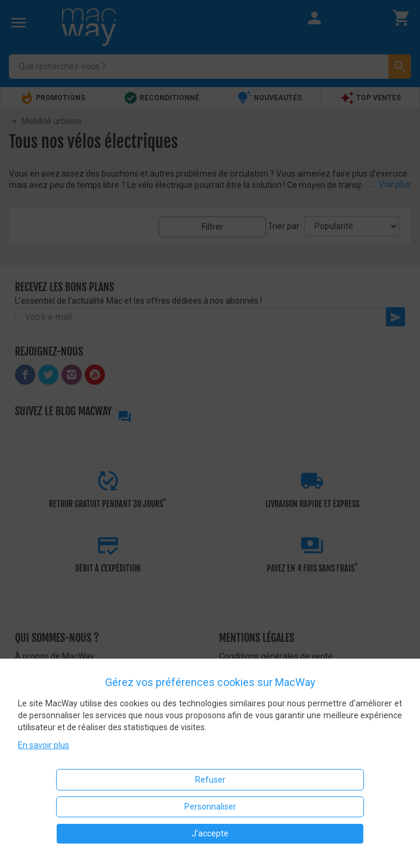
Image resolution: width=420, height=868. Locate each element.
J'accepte (210, 833)
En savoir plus (44, 745)
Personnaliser (210, 807)
